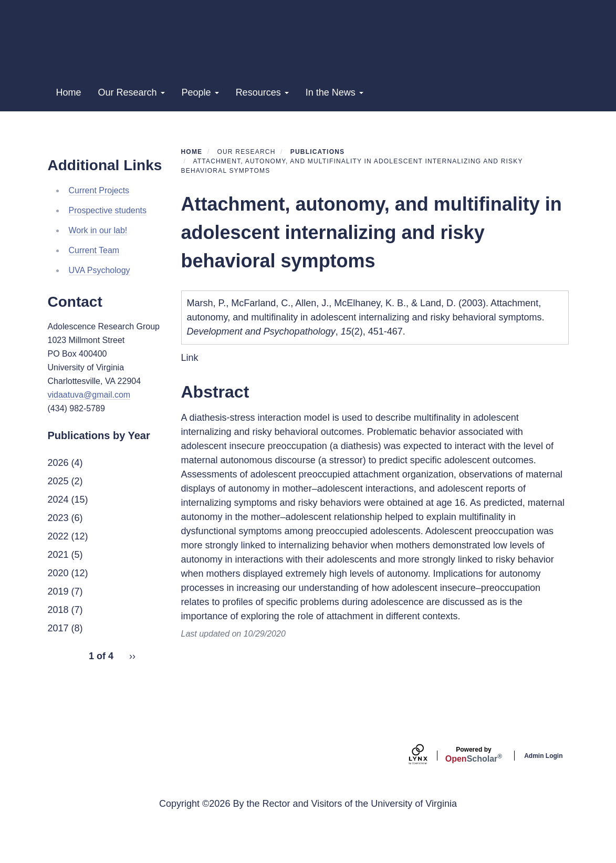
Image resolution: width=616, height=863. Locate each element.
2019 (58, 640)
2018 (58, 658)
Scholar (474, 803)
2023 (58, 566)
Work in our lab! (98, 279)
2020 (58, 621)
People (200, 141)
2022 (58, 585)
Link (190, 407)
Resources (262, 141)
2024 (58, 548)
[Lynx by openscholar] (427, 804)
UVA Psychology (100, 319)
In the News (335, 141)
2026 (58, 511)
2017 (58, 677)
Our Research (132, 141)
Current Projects (99, 239)
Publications (318, 201)
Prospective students (108, 259)
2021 (58, 603)
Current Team (94, 299)
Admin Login (543, 805)
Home (69, 141)
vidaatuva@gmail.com (89, 444)
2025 (58, 529)
